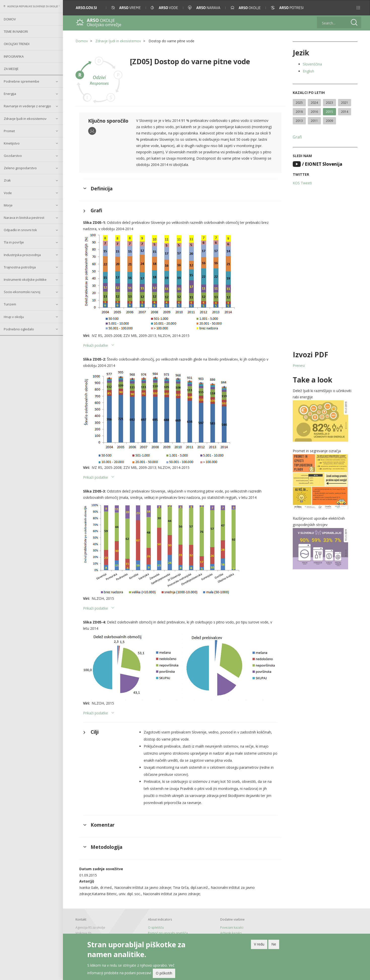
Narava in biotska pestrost (24, 218)
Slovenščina (312, 64)
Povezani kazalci (232, 927)
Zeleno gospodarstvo (20, 168)
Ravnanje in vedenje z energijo (27, 106)
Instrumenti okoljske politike (25, 279)
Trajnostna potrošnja (20, 267)
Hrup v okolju (14, 317)
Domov (10, 19)
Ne (274, 945)
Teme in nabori (16, 31)
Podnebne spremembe (22, 81)
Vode (8, 193)
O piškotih (164, 975)
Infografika (14, 56)
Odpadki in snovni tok (20, 230)
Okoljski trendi (17, 44)
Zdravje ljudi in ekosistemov (25, 119)
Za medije (11, 69)
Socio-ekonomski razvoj (22, 292)
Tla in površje (14, 242)
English (308, 71)
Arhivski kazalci (231, 933)
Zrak (7, 180)
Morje (8, 205)
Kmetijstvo (12, 143)
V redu (259, 945)
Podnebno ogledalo (19, 329)
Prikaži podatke (96, 345)
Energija (10, 94)
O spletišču (156, 927)
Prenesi (299, 365)
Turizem (10, 304)
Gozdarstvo (13, 156)
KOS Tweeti (302, 183)
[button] (358, 8)
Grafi (297, 137)
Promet (9, 131)
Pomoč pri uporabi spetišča (168, 933)
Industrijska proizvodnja (22, 255)
